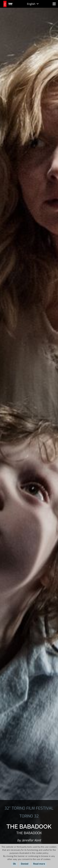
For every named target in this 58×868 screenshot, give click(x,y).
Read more (39, 864)
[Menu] (54, 4)
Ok (14, 864)
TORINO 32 (29, 816)
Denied (25, 864)
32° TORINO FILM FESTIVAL (29, 808)
